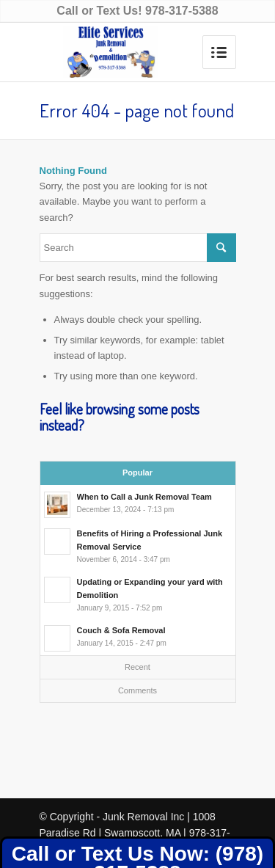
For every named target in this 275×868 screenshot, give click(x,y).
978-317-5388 (182, 11)
